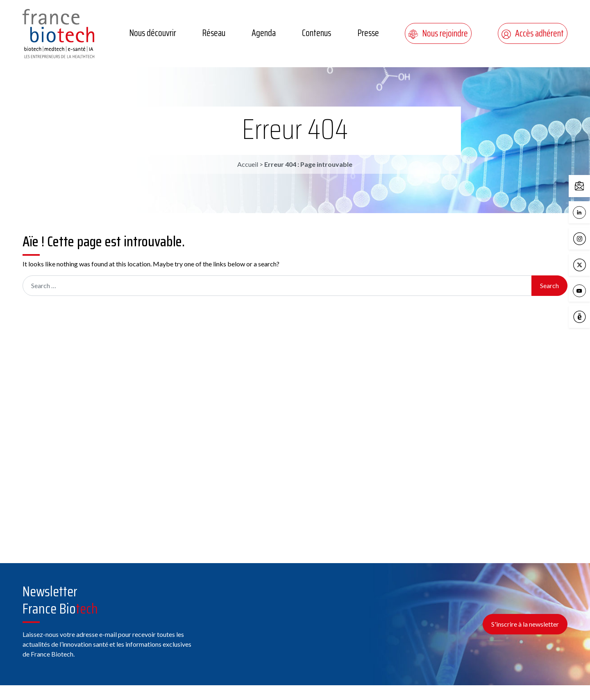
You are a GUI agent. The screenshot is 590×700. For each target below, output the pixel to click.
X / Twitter (581, 265)
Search (549, 285)
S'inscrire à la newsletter (525, 624)
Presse (368, 33)
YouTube (581, 291)
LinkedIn (581, 213)
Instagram (581, 239)
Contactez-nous (581, 186)
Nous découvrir (153, 33)
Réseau (214, 33)
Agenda (264, 33)
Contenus (317, 33)
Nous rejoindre (438, 33)
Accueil (248, 164)
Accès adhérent (533, 33)
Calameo (581, 317)
